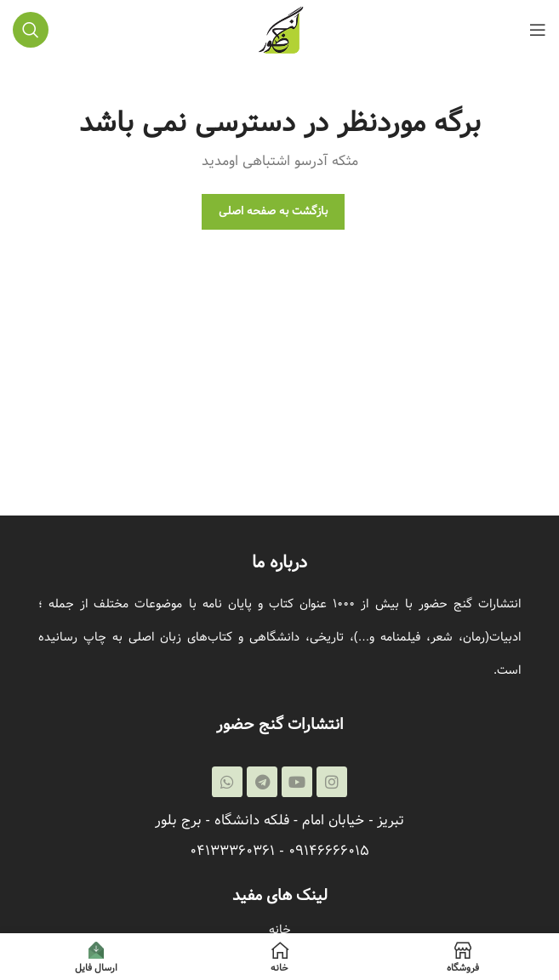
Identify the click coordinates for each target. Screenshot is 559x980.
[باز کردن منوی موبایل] (538, 30)
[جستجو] (31, 30)
